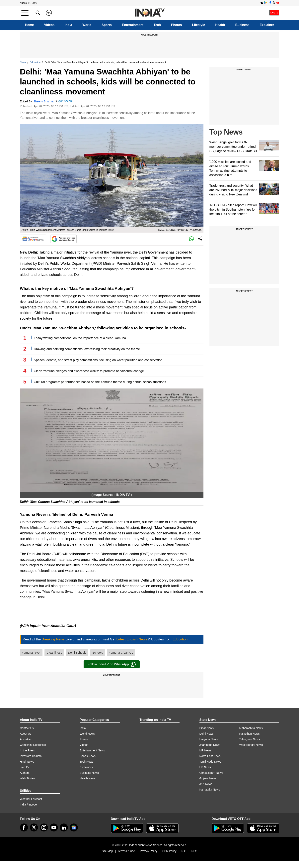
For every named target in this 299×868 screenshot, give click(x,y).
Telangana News (250, 739)
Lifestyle (199, 25)
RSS (194, 851)
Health (220, 25)
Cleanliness (54, 652)
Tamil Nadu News (210, 762)
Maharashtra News (251, 728)
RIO (184, 851)
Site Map (107, 851)
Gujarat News (208, 778)
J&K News (206, 784)
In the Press (27, 750)
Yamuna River (31, 652)
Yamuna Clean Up (121, 652)
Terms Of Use (126, 851)
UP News (205, 767)
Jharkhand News (210, 745)
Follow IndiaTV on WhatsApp (112, 664)
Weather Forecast (31, 799)
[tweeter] (34, 827)
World (87, 25)
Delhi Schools (77, 652)
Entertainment (133, 25)
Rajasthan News (250, 734)
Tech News (87, 762)
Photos (177, 25)
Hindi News (27, 762)
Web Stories (28, 778)
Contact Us (27, 728)
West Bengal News (251, 745)
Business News (89, 773)
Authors (25, 773)
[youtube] (54, 827)
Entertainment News (92, 750)
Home (29, 25)
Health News (88, 778)
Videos (49, 25)
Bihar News (207, 728)
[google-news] (74, 827)
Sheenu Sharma (43, 101)
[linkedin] (64, 827)
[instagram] (44, 827)
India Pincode (28, 805)
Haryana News (209, 739)
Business (242, 25)
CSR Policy (169, 851)
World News (87, 734)
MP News (205, 750)
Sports (107, 25)
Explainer (267, 25)
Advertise (26, 739)
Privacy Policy (149, 851)
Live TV (25, 767)
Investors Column (31, 756)
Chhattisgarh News (211, 773)
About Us (26, 734)
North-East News (210, 756)
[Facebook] (24, 827)
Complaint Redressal (33, 745)
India (68, 25)
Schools (98, 652)
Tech (157, 25)
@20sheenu (66, 101)
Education (35, 62)
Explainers (86, 767)
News (23, 62)
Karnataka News (210, 790)
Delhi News (207, 734)
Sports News (88, 756)
